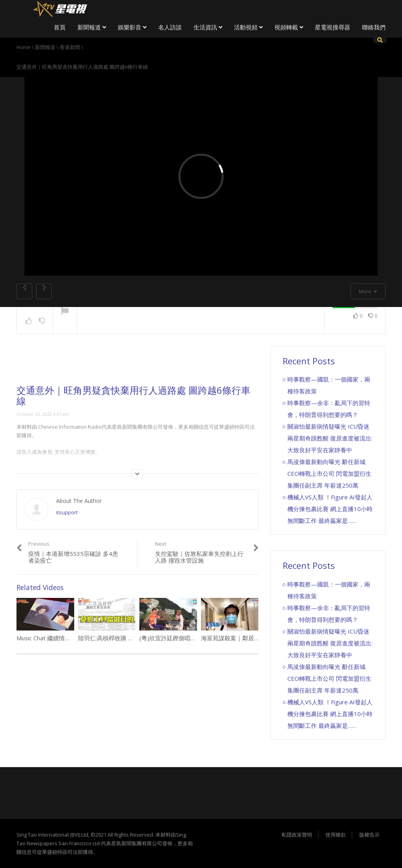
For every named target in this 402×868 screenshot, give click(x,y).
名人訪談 (170, 27)
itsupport (67, 512)
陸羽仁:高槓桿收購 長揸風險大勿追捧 (127, 638)
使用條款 (336, 835)
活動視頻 (248, 27)
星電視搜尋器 (333, 27)
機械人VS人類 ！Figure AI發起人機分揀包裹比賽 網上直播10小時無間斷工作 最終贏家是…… (330, 509)
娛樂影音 (132, 27)
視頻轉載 (289, 27)
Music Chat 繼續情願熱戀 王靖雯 (59, 638)
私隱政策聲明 (297, 835)
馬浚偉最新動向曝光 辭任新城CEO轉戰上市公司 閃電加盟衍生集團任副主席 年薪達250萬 (329, 473)
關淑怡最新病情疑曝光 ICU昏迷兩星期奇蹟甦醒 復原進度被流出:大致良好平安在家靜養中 (330, 438)
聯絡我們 (374, 27)
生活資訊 (208, 27)
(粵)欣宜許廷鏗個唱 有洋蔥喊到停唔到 (192, 638)
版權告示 (369, 835)
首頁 (60, 27)
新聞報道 (92, 27)
